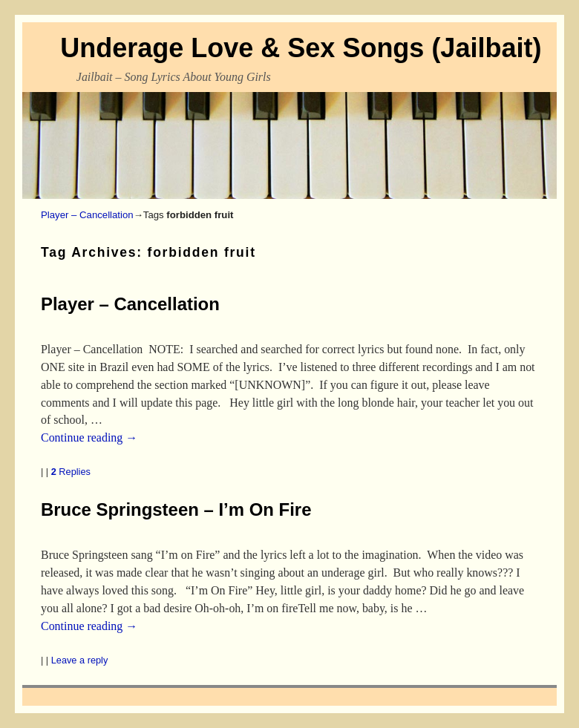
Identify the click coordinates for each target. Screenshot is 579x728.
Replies (71, 472)
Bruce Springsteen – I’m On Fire (176, 509)
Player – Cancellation (87, 215)
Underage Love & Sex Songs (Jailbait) (301, 48)
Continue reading (89, 437)
